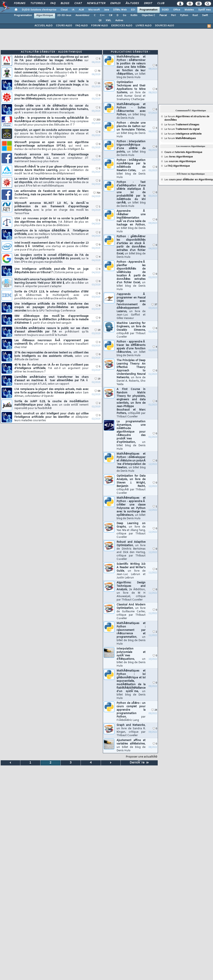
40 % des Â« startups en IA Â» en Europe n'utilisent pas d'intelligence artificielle (51, 368)
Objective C (148, 15)
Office (177, 10)
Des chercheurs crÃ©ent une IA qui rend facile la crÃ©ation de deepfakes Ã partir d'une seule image (51, 85)
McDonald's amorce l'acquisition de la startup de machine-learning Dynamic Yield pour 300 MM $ (51, 283)
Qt (100, 21)
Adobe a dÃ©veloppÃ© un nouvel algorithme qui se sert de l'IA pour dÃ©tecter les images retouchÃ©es (51, 61)
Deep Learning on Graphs (131, 530)
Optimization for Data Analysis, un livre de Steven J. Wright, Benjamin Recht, (131, 485)
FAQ (53, 3)
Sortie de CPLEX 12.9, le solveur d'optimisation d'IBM (51, 295)
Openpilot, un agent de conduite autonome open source (51, 134)
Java (106, 10)
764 (97, 193)
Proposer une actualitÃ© (142, 757)
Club (161, 3)
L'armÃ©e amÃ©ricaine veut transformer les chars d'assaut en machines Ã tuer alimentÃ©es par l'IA (51, 381)
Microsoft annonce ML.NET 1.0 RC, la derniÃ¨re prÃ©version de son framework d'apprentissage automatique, (51, 208)
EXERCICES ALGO (122, 26)
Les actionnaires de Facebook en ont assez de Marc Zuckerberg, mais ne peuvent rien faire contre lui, (51, 195)
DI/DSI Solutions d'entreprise (39, 10)
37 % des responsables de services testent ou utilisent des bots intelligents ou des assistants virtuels (51, 356)
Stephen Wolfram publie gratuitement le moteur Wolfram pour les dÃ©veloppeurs (51, 97)
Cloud (64, 10)
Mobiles (189, 10)
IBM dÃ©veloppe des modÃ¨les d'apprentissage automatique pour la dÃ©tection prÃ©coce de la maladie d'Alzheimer (51, 320)
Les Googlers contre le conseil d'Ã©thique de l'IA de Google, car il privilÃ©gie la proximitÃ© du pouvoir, (51, 259)
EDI (133, 10)
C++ (102, 15)
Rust (195, 15)
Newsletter (96, 3)
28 (154, 710)
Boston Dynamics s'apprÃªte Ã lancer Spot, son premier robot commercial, (51, 73)
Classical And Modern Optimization (131, 612)
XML (108, 21)
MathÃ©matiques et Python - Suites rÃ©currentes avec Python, (131, 111)
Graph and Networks (131, 730)
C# (111, 15)
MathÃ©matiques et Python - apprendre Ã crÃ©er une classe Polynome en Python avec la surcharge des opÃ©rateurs (131, 508)
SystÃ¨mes (205, 10)
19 (97, 330)
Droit (148, 3)
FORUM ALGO (99, 26)
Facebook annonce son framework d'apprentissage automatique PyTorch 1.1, (51, 158)
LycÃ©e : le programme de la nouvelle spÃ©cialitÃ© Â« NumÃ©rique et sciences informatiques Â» (51, 122)
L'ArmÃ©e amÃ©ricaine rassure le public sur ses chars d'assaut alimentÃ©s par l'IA (51, 332)
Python (184, 15)
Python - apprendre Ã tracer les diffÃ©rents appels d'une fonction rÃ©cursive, (131, 349)
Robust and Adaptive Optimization (131, 551)
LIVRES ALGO (144, 26)
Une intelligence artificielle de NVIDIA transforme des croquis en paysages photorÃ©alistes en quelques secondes (51, 307)
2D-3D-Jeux (64, 15)
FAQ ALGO (82, 26)
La (177, 166)
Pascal (163, 15)
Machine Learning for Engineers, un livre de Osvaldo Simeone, (131, 330)
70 (97, 71)
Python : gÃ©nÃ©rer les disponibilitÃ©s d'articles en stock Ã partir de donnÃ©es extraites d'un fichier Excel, (131, 247)
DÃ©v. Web (120, 10)
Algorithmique (45, 15)
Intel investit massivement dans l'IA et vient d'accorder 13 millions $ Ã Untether (51, 246)
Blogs (65, 3)
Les (179, 157)
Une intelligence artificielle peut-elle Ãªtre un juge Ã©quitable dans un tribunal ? (51, 271)
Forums (20, 3)
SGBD (165, 10)
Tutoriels (38, 3)
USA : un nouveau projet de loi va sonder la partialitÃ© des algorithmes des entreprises (51, 222)
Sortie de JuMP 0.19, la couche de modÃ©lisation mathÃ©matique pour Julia (51, 405)
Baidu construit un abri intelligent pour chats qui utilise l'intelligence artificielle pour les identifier (51, 417)
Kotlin (134, 15)
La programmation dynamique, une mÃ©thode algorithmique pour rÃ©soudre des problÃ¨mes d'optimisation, (131, 435)
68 (97, 391)
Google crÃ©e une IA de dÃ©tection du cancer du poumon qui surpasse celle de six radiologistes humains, (51, 109)
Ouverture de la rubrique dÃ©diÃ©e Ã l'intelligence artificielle (51, 234)
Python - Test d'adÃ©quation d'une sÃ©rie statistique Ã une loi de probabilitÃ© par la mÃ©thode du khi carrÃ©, (131, 194)
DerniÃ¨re (139, 763)
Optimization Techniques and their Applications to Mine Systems (131, 91)
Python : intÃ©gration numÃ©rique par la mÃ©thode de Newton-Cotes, (131, 169)
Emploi (115, 3)
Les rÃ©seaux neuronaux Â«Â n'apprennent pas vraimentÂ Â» (51, 344)
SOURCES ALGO (164, 26)
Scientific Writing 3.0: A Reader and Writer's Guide (131, 571)
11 (97, 83)
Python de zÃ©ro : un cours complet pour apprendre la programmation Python (131, 712)
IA (73, 10)
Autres (119, 21)
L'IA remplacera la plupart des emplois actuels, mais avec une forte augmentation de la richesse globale (51, 393)
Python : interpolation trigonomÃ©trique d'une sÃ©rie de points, (131, 148)
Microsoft (94, 10)
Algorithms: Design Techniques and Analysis (131, 591)
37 (154, 305)
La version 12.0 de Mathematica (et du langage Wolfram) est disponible (51, 182)
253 (97, 120)
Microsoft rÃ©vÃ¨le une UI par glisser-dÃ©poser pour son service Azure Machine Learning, (51, 170)
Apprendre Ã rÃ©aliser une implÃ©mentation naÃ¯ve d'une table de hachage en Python (131, 221)
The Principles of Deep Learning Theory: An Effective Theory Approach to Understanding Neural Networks (131, 372)
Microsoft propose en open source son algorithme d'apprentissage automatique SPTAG (51, 146)
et (183, 152)
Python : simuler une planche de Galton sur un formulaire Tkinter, (131, 130)
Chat (78, 3)
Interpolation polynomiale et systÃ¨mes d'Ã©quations (131, 657)
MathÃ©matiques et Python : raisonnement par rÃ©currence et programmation (131, 634)
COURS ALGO (64, 26)
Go (124, 15)
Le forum (182, 125)
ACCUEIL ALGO (43, 26)
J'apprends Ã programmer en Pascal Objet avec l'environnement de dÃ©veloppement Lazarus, (131, 306)
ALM (81, 10)
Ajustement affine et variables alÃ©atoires (131, 746)
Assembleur (82, 15)
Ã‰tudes (132, 3)
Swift (205, 15)
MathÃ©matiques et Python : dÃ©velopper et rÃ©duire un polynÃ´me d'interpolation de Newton (131, 463)
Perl (173, 15)
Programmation (148, 10)
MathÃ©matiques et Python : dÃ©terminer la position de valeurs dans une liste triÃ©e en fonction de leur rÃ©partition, (131, 67)
